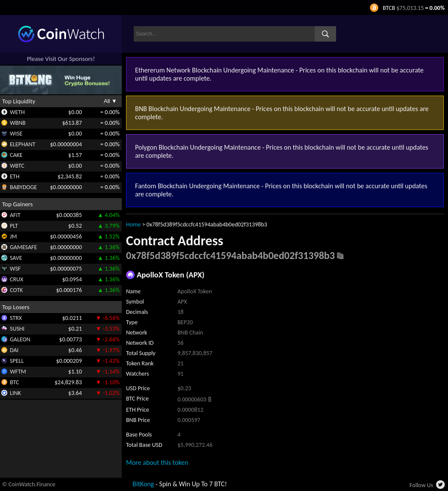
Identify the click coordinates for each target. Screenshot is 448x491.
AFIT (15, 215)
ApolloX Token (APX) (171, 275)
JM (13, 236)
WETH (17, 112)
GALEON (20, 339)
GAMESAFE (23, 247)
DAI (14, 350)
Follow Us (421, 485)
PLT (14, 226)
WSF (15, 269)
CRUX (17, 279)
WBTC (17, 166)
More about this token (157, 462)
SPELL (17, 361)
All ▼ (110, 101)
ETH (15, 176)
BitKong (143, 484)
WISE (16, 134)
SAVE (16, 258)
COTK (16, 290)
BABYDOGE (23, 187)
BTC (14, 382)
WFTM (18, 372)
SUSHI (17, 329)
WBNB (18, 123)
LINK (15, 393)
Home (133, 224)
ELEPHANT (23, 144)
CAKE (16, 155)
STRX (16, 318)
